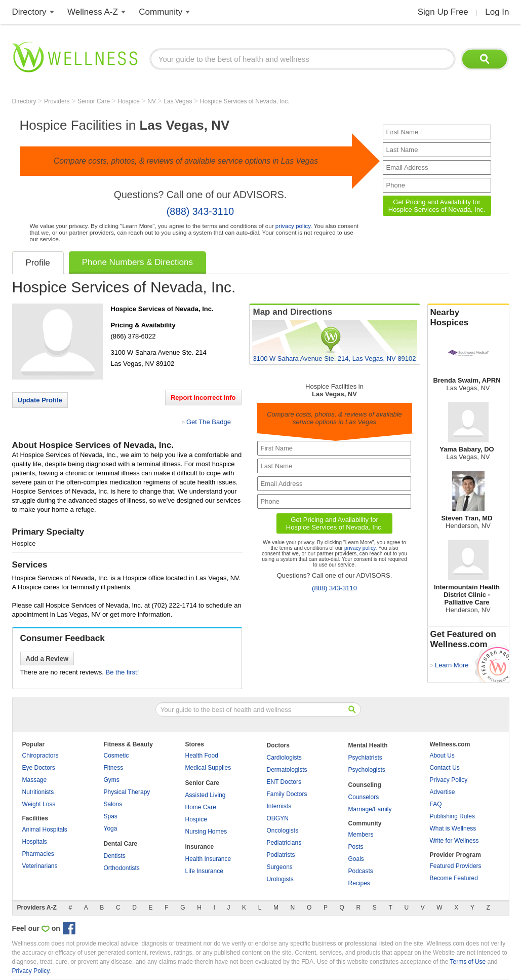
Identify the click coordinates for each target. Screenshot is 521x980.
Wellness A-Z (93, 12)
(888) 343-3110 (200, 211)
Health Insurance (208, 859)
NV (152, 101)
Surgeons (280, 867)
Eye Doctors (39, 768)
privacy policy (293, 226)
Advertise (443, 792)
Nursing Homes (206, 832)
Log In (497, 12)
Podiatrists (281, 855)
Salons (113, 804)
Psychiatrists (365, 758)
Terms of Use (468, 962)
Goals (356, 859)
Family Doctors (287, 794)
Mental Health (368, 745)
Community (161, 12)
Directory (29, 12)
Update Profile (40, 400)
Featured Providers (456, 866)
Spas (111, 816)
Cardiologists (284, 758)
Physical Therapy (127, 792)
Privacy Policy (449, 780)
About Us (442, 756)
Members (361, 835)
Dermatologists (287, 770)
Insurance (200, 847)
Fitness (114, 768)
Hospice (129, 101)
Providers (58, 101)
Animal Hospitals (45, 830)
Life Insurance (204, 871)
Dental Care (121, 844)
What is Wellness (453, 828)
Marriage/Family (370, 809)
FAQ (436, 804)
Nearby (468, 318)
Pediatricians (284, 843)
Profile (38, 263)
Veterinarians (40, 866)
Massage (35, 780)
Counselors (364, 797)
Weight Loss (39, 804)
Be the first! (123, 672)
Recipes (359, 883)
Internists (279, 806)
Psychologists (367, 770)
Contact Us (445, 768)
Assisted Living (206, 795)
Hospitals (35, 842)
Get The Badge (209, 422)
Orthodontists (122, 868)
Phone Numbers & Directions (137, 262)
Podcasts (361, 871)
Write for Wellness (454, 841)
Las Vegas (178, 101)
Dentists (115, 856)
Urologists (280, 879)
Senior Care (94, 101)
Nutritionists (38, 792)
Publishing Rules (452, 816)
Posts (356, 847)
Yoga (111, 828)
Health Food (202, 756)
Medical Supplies (208, 768)
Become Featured (454, 878)
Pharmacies (38, 854)
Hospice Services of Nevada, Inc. (245, 101)
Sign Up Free (443, 12)
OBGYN (278, 818)
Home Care (201, 807)
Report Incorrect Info (203, 398)
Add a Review (47, 658)
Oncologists (283, 831)
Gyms (112, 780)
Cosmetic (116, 756)
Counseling (365, 785)
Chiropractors (41, 756)
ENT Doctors (284, 782)
